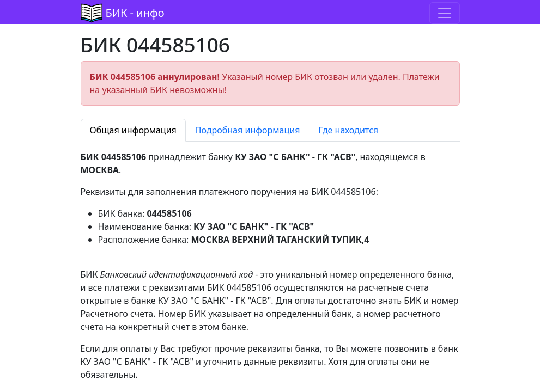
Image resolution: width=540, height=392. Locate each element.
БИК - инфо (135, 13)
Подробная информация (248, 130)
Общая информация (133, 130)
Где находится (348, 130)
